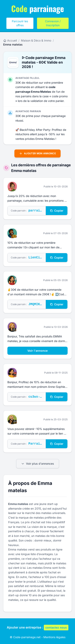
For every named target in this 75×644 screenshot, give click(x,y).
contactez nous (56, 627)
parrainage (38, 8)
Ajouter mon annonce (37, 153)
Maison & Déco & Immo (36, 40)
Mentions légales (54, 637)
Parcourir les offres (20, 23)
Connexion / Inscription (53, 23)
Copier (57, 211)
